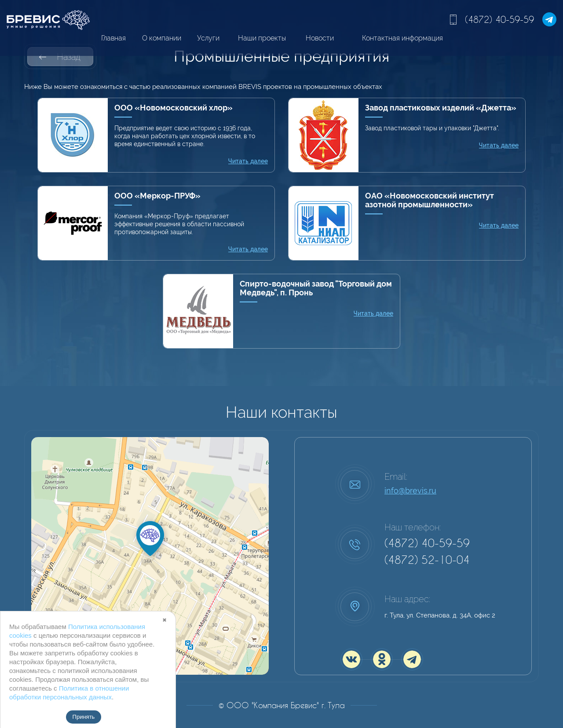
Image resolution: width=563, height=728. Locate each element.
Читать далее (248, 161)
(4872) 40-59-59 (499, 19)
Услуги (208, 38)
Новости (320, 38)
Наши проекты (262, 38)
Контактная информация (402, 38)
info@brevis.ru (410, 491)
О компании (162, 38)
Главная (113, 38)
